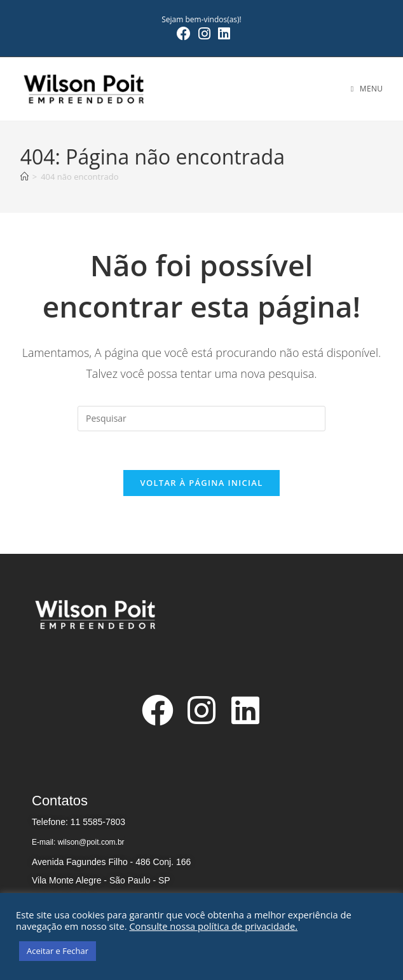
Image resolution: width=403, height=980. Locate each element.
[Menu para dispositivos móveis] (367, 89)
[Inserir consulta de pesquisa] (201, 419)
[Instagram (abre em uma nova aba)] (204, 34)
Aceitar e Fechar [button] (58, 951)
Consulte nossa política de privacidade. (213, 926)
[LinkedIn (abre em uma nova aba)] (222, 34)
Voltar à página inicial (201, 483)
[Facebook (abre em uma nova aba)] (184, 34)
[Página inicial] (24, 177)
